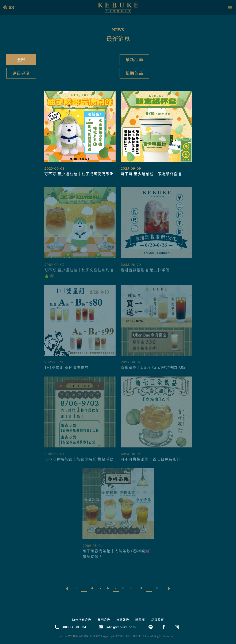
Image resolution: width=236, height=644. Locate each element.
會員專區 (21, 73)
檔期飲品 (134, 73)
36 (158, 588)
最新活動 (134, 59)
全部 (21, 59)
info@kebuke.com (117, 627)
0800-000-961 (70, 627)
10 (140, 588)
